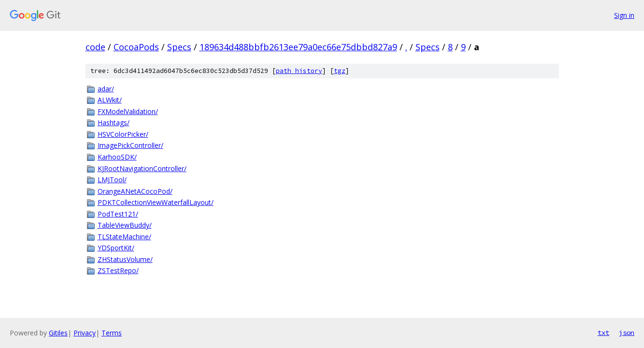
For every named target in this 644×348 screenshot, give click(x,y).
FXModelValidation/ (128, 111)
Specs (179, 47)
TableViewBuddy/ (125, 225)
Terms (112, 333)
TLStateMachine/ (124, 237)
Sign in (624, 15)
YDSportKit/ (116, 248)
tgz (340, 71)
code (95, 47)
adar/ (106, 89)
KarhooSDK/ (117, 157)
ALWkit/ (110, 100)
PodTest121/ (118, 214)
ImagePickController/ (130, 145)
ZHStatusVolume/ (125, 259)
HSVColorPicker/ (123, 134)
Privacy (85, 333)
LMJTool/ (112, 180)
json (627, 333)
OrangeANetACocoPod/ (135, 191)
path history (299, 71)
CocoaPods (136, 47)
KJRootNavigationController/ (142, 168)
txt (603, 333)
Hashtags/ (114, 123)
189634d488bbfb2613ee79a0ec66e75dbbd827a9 (298, 47)
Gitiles (58, 333)
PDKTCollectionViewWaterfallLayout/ (156, 202)
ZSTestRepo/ (118, 270)
